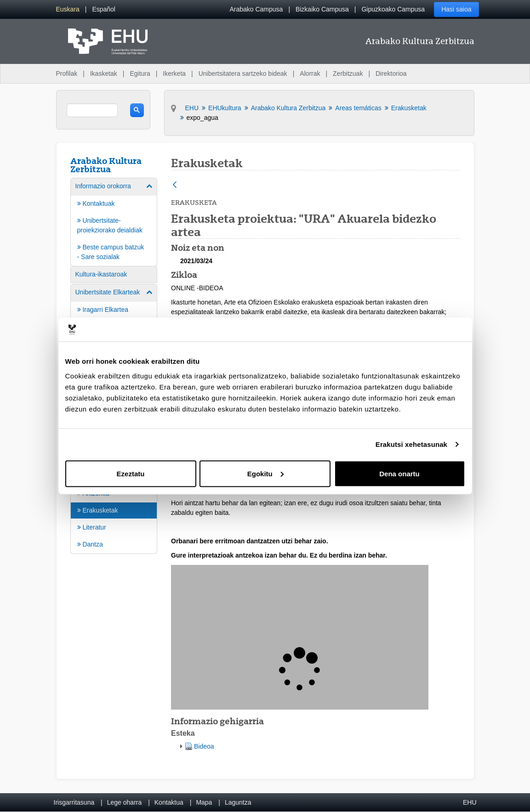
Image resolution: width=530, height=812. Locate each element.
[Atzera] (175, 185)
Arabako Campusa (256, 9)
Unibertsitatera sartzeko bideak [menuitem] (243, 73)
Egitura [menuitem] (140, 73)
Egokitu (265, 473)
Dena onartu (399, 473)
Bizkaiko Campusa (322, 9)
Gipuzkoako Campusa (393, 9)
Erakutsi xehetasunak (411, 444)
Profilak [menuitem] (67, 73)
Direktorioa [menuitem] (391, 73)
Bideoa (204, 746)
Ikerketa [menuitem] (174, 73)
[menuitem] (68, 9)
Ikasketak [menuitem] (104, 73)
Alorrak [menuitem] (310, 73)
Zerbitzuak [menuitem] (348, 73)
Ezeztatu (131, 473)
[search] (92, 110)
